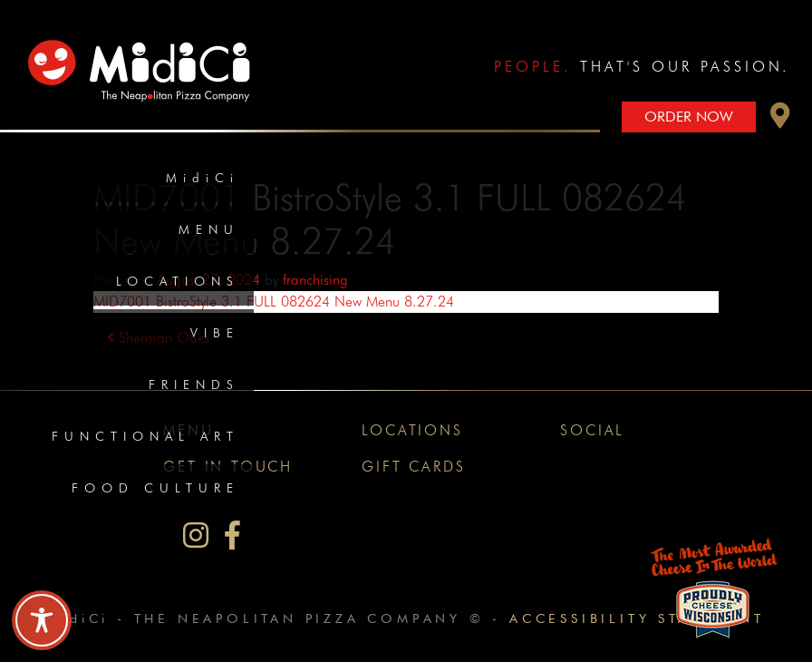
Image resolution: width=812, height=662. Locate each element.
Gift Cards (413, 467)
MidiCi (203, 178)
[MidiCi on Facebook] (232, 535)
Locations (178, 281)
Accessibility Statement (637, 618)
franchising (315, 280)
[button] (780, 120)
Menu (209, 229)
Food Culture (155, 488)
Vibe (215, 333)
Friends (194, 385)
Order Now (689, 117)
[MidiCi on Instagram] (196, 535)
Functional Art (145, 436)
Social (592, 430)
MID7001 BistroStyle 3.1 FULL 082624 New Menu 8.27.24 (274, 302)
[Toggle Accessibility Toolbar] (42, 620)
